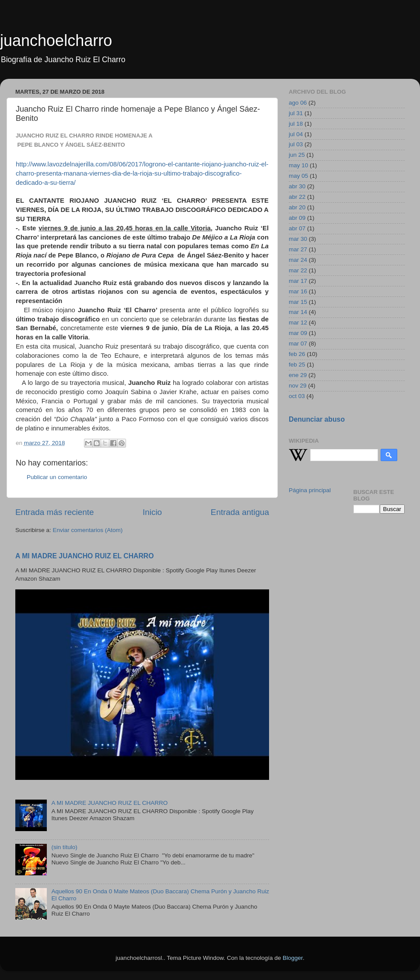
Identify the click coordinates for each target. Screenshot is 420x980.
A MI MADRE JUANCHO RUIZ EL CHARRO (85, 556)
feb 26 (297, 354)
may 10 (298, 165)
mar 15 (298, 302)
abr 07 (297, 228)
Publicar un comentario (57, 477)
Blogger (293, 958)
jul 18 (296, 124)
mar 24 (298, 260)
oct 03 (297, 396)
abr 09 (297, 218)
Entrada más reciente (55, 512)
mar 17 (298, 281)
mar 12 (298, 323)
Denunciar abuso (317, 419)
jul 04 (296, 134)
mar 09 (298, 333)
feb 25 (297, 365)
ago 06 (298, 103)
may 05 (298, 176)
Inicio (152, 512)
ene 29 (298, 375)
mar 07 (298, 344)
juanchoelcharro (56, 41)
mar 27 (298, 249)
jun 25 (297, 155)
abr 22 (297, 197)
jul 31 (296, 113)
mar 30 (298, 239)
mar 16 (298, 291)
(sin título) (64, 847)
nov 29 (298, 386)
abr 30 (297, 186)
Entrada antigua (240, 512)
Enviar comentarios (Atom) (88, 530)
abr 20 (297, 207)
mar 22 (298, 270)
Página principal (310, 490)
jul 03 (296, 144)
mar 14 (298, 312)
